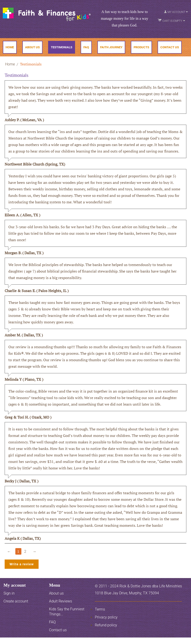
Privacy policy (106, 617)
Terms (100, 609)
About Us (32, 47)
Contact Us (170, 47)
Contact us (58, 630)
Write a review (22, 564)
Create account (16, 601)
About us (56, 593)
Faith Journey (111, 47)
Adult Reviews (61, 601)
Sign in (9, 593)
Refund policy (106, 625)
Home (10, 47)
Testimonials (62, 47)
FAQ (86, 47)
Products (141, 47)
